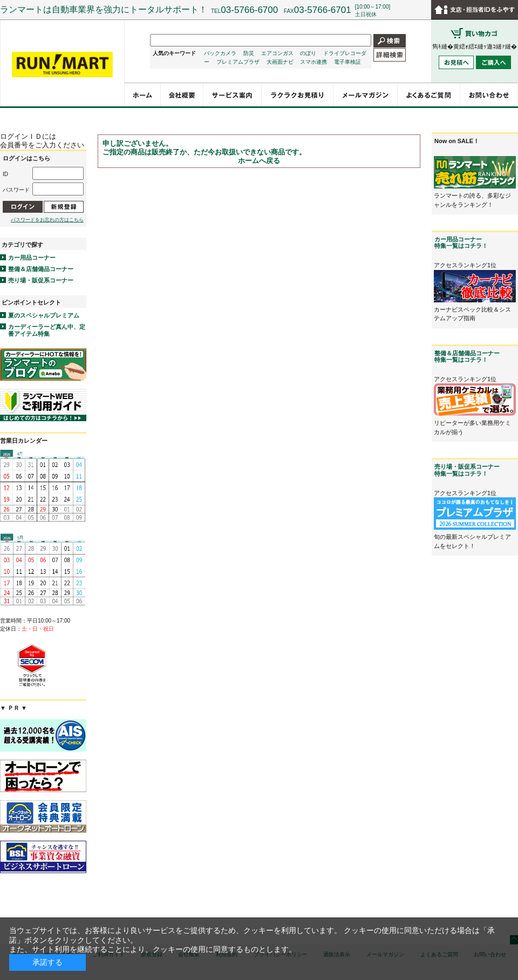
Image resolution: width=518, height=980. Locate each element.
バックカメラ (220, 53)
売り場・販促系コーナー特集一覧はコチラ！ (467, 470)
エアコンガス (277, 53)
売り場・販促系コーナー (41, 280)
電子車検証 (347, 62)
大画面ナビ (280, 62)
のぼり (308, 53)
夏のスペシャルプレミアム (44, 315)
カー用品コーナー (32, 258)
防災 (249, 53)
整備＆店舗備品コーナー (41, 269)
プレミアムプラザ (238, 62)
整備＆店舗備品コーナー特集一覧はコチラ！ (467, 356)
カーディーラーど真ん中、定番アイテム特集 (47, 330)
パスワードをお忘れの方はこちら (47, 220)
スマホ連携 (313, 62)
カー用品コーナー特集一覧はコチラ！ (461, 242)
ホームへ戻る (259, 161)
